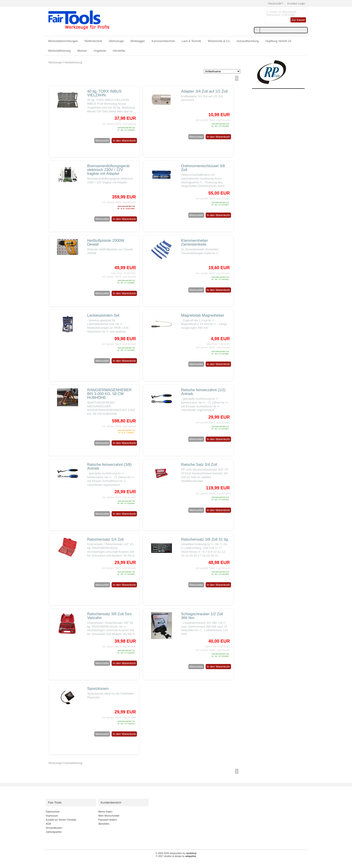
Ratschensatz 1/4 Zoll (105, 539)
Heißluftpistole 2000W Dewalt (106, 242)
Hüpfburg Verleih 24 (278, 41)
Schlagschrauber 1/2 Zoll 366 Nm (202, 616)
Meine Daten (105, 812)
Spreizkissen (98, 689)
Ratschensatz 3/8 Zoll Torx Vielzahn (109, 616)
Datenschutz (53, 812)
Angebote (100, 51)
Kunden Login (296, 3)
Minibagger (138, 41)
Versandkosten (54, 828)
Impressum (52, 816)
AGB (48, 824)
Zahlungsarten (54, 832)
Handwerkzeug (73, 62)
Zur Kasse (298, 20)
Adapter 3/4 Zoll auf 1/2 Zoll (204, 91)
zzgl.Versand (129, 124)
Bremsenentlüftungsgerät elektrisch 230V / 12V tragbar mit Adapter (108, 170)
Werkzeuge (117, 41)
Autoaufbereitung (247, 41)
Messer (82, 51)
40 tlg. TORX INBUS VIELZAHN (104, 93)
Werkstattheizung (59, 51)
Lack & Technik (191, 41)
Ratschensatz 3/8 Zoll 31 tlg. (205, 539)
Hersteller (119, 51)
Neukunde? (276, 3)
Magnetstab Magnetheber (203, 315)
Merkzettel (102, 141)
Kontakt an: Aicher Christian (61, 820)
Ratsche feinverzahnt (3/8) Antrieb (109, 466)
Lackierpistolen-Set (103, 315)
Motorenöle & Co (219, 41)
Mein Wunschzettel (109, 816)
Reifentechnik (93, 41)
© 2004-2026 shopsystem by (176, 853)
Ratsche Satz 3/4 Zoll (199, 465)
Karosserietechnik (163, 41)
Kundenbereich (111, 803)
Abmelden (104, 824)
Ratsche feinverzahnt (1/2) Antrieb (203, 392)
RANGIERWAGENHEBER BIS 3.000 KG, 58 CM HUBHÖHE (109, 394)
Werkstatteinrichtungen (63, 41)
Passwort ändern (108, 820)
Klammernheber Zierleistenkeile (194, 242)
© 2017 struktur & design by (176, 856)
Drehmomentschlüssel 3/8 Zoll (203, 168)
